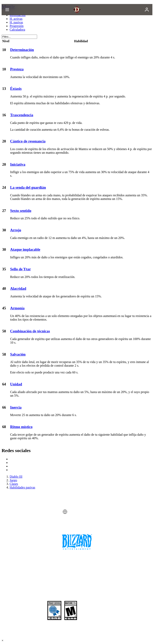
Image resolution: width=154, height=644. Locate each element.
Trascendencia (22, 115)
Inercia (16, 407)
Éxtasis (16, 89)
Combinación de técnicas (30, 331)
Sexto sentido (21, 211)
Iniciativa (18, 164)
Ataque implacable (25, 249)
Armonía (17, 308)
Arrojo (16, 230)
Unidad (16, 384)
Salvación (18, 354)
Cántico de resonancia (28, 141)
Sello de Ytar (21, 269)
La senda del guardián (28, 187)
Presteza (17, 69)
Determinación (22, 50)
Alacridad (18, 288)
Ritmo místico (21, 427)
